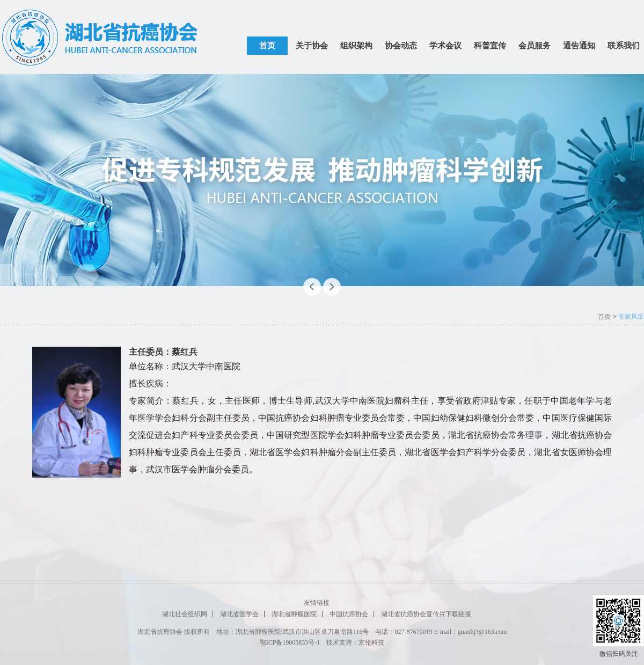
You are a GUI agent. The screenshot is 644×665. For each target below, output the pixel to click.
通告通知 (579, 46)
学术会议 (445, 46)
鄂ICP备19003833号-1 (290, 642)
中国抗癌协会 (349, 614)
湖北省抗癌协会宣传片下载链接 (426, 614)
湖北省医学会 (239, 614)
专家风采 (631, 317)
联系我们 (624, 46)
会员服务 (535, 46)
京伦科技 (371, 642)
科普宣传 (490, 46)
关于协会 (312, 46)
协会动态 (401, 46)
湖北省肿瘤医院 (294, 614)
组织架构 (356, 46)
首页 (267, 46)
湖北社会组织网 (185, 614)
